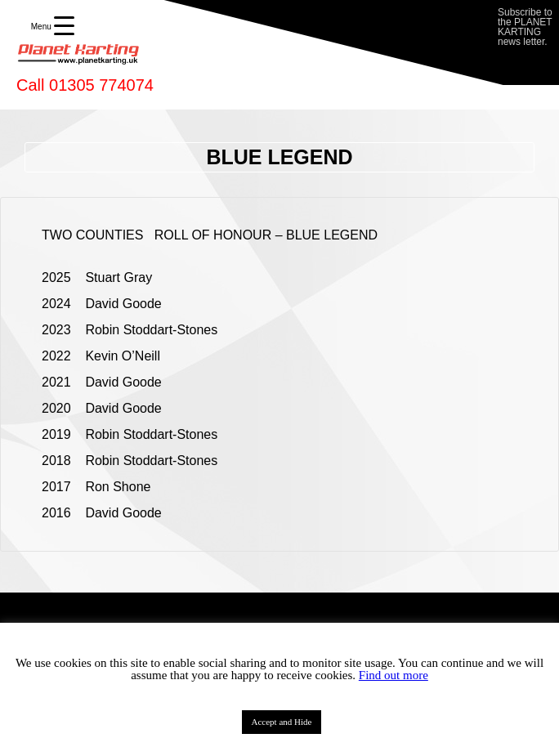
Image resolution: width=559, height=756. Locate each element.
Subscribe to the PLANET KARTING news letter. (525, 27)
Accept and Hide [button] (282, 722)
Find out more (394, 675)
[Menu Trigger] (52, 27)
